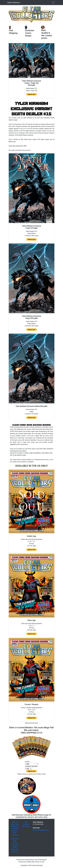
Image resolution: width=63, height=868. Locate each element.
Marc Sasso (26, 826)
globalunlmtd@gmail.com (41, 830)
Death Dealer (15, 839)
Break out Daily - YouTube (15, 833)
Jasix (26, 822)
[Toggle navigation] (53, 3)
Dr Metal (26, 824)
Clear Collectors (14, 3)
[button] (12, 15)
